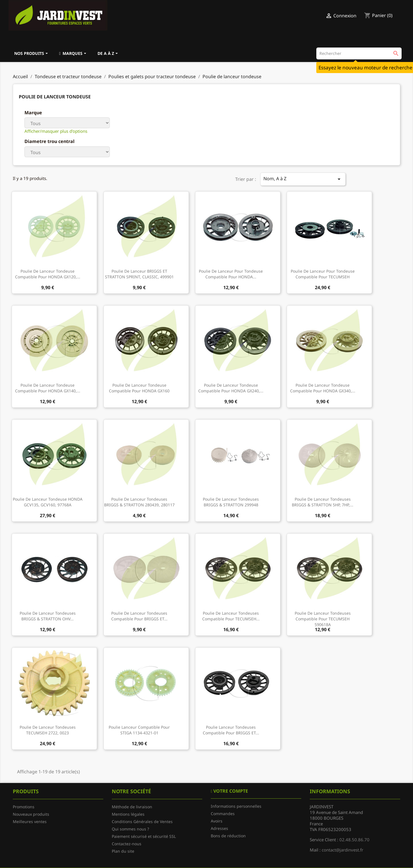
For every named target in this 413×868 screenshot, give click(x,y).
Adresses (219, 828)
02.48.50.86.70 (354, 840)
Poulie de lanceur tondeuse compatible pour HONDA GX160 (139, 388)
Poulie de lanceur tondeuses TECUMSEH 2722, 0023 (48, 730)
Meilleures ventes (30, 822)
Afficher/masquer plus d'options (56, 131)
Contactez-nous (127, 844)
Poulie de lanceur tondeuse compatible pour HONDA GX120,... (48, 274)
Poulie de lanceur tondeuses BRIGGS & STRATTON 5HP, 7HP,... (323, 502)
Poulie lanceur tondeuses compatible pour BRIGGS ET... (231, 730)
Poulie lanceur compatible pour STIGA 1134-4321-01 (139, 730)
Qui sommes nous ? (130, 829)
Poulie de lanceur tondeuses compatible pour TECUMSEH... (231, 616)
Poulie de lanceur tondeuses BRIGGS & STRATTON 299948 (231, 502)
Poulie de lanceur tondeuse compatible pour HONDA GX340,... (323, 388)
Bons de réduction (228, 836)
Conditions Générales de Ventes (142, 822)
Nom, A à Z (303, 179)
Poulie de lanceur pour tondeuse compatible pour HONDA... (231, 274)
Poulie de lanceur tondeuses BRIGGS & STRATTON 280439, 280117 (139, 502)
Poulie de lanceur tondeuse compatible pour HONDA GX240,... (231, 388)
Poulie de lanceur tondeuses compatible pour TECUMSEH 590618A (323, 619)
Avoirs (217, 821)
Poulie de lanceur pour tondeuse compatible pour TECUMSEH (323, 274)
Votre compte (230, 791)
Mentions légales (128, 814)
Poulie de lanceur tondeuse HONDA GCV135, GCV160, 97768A (48, 502)
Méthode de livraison (132, 807)
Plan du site (123, 851)
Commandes (223, 814)
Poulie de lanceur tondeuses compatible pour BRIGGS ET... (139, 616)
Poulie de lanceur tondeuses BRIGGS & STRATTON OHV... (48, 616)
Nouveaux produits (31, 814)
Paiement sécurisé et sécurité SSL (144, 836)
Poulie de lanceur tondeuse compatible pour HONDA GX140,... (48, 388)
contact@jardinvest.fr (342, 850)
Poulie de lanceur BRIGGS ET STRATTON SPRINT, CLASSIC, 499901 (139, 274)
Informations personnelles (236, 806)
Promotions (24, 807)
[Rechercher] (359, 53)
